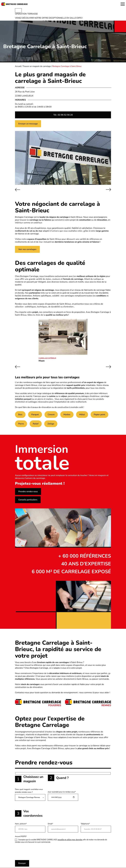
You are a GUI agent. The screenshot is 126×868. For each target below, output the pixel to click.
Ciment (51, 415)
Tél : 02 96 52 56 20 (63, 115)
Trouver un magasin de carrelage (37, 66)
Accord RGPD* (63, 839)
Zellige (51, 424)
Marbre (67, 415)
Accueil (18, 66)
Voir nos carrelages (27, 249)
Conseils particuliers (28, 500)
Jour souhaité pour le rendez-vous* (63, 796)
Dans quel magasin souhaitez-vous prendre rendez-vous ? (30, 794)
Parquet (35, 415)
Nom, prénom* (30, 827)
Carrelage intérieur (47, 358)
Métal (82, 415)
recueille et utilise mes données (70, 840)
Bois (20, 415)
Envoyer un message (28, 124)
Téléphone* (96, 827)
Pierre (21, 424)
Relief (36, 424)
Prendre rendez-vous (28, 491)
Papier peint (99, 415)
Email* (63, 827)
